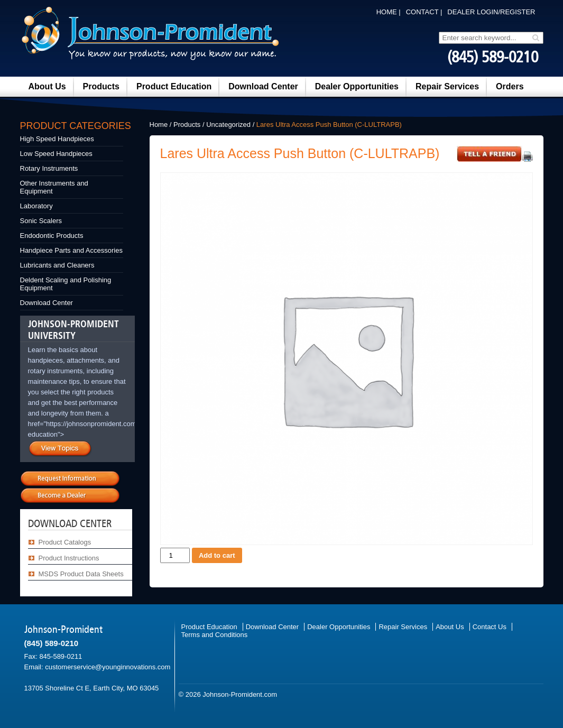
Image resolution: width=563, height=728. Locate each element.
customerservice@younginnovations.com (108, 667)
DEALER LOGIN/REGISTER (491, 12)
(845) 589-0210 (493, 57)
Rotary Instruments (49, 168)
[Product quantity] (175, 555)
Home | (389, 12)
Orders (510, 86)
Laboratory (36, 206)
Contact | (424, 12)
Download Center (263, 86)
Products (101, 86)
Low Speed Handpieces (56, 154)
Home (159, 125)
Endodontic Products (52, 236)
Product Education (174, 86)
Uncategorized (228, 125)
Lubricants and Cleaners (57, 265)
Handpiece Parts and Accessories (71, 250)
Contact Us (490, 627)
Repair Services (447, 86)
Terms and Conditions (215, 635)
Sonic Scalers (41, 221)
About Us (47, 86)
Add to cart (217, 555)
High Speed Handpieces (57, 139)
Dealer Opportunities (357, 86)
